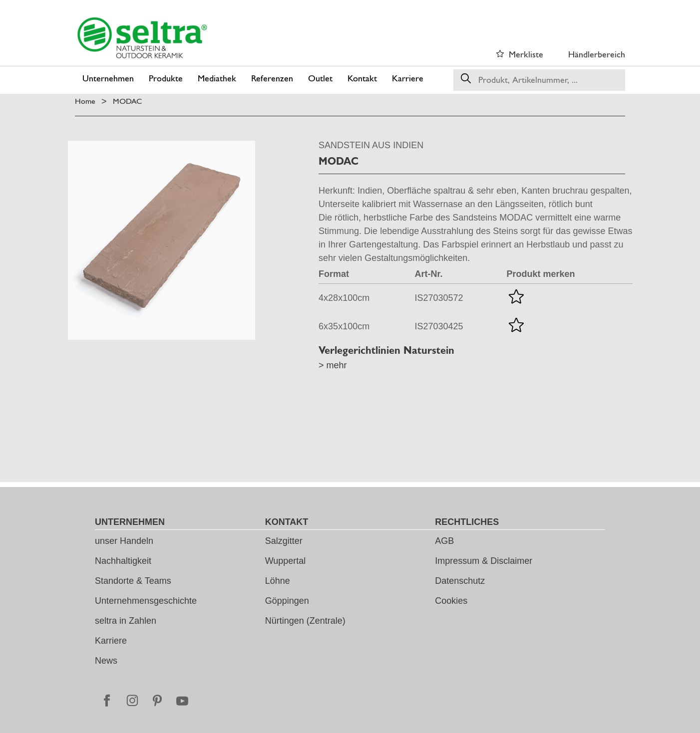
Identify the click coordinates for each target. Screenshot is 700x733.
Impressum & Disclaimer (484, 561)
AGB (444, 541)
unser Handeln (124, 541)
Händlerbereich (597, 54)
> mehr (333, 365)
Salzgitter (284, 541)
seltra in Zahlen (126, 621)
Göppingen (287, 601)
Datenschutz (460, 581)
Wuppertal (286, 561)
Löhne (278, 581)
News (106, 661)
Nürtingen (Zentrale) (305, 621)
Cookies (451, 601)
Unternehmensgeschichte (146, 601)
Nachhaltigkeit (123, 561)
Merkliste (526, 54)
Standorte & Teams (133, 581)
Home (85, 101)
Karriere (111, 641)
